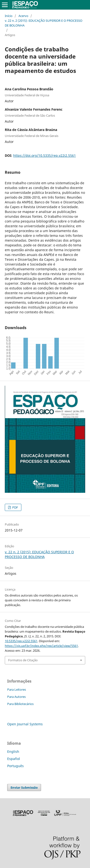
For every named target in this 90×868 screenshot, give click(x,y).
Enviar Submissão (24, 787)
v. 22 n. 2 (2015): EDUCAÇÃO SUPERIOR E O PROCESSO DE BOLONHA (44, 23)
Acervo (23, 16)
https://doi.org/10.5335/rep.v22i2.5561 (45, 155)
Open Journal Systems (25, 724)
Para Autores (16, 697)
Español (14, 759)
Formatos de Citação (23, 660)
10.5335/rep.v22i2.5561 (21, 641)
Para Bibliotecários (20, 704)
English (13, 751)
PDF (15, 507)
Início (9, 16)
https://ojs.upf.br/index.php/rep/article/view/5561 (41, 646)
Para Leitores (17, 689)
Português (15, 766)
